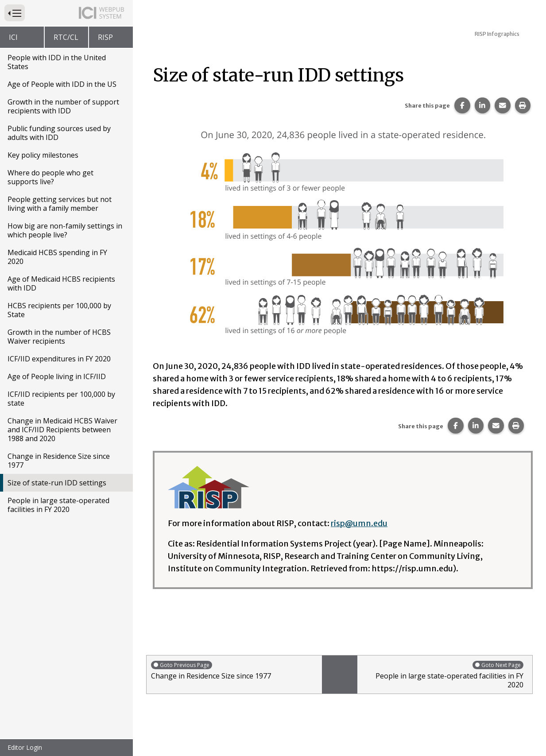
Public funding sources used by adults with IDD (59, 133)
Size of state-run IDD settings (57, 483)
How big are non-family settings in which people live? (65, 230)
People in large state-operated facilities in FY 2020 (58, 505)
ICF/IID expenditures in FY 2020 (59, 359)
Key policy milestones (43, 155)
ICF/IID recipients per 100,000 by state (61, 399)
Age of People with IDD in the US (62, 84)
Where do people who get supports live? (50, 177)
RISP (105, 37)
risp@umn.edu (359, 523)
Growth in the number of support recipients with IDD (63, 106)
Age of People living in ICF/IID (57, 376)
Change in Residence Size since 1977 (59, 461)
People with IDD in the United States (57, 62)
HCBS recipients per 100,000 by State (59, 310)
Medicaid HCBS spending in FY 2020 (57, 257)
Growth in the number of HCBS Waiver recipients (59, 337)
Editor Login (25, 747)
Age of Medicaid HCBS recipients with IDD (61, 283)
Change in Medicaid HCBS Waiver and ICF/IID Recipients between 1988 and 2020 (62, 430)
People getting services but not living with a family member (60, 204)
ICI (13, 37)
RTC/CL (66, 37)
